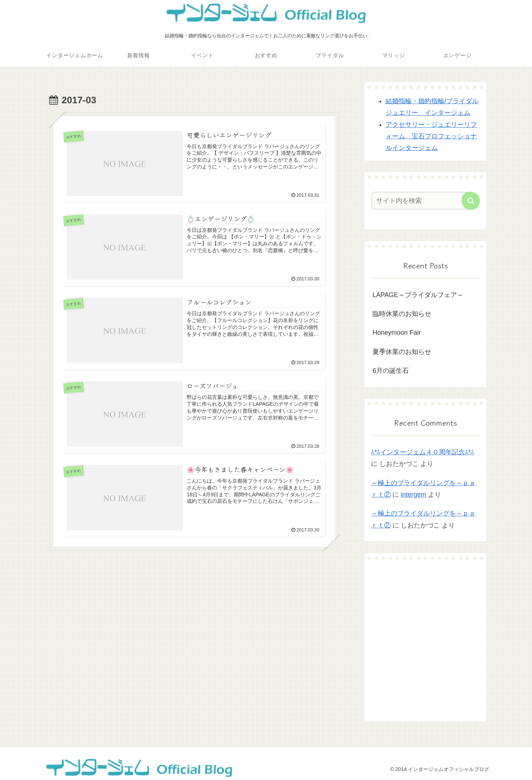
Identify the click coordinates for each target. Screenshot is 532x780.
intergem (413, 495)
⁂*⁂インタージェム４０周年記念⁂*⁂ (423, 452)
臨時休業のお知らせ (402, 314)
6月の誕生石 (391, 371)
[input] (421, 201)
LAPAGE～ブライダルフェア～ (418, 295)
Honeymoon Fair (397, 333)
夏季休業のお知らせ (402, 352)
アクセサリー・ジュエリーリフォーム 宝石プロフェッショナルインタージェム (431, 136)
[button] (471, 201)
